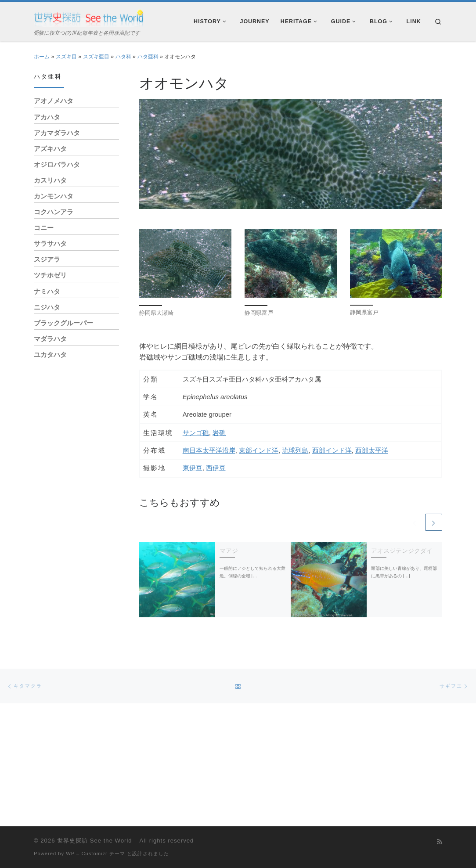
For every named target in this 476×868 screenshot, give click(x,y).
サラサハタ (50, 243)
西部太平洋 (372, 450)
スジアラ (47, 259)
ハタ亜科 (148, 57)
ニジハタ (47, 307)
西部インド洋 (332, 450)
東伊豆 (193, 468)
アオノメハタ (54, 101)
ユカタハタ (50, 355)
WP (70, 854)
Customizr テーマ (103, 854)
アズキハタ (50, 149)
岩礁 (219, 433)
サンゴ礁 (196, 433)
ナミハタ (47, 291)
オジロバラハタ (57, 164)
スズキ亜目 (96, 57)
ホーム (42, 57)
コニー (44, 228)
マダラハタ (50, 339)
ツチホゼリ (50, 275)
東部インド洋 (259, 450)
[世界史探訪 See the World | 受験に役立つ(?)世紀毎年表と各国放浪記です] (89, 17)
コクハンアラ (54, 212)
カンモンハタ (54, 196)
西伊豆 (216, 468)
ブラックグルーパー (63, 323)
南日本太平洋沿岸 (209, 450)
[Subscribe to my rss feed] (440, 842)
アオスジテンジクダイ (402, 551)
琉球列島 (295, 450)
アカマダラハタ (57, 133)
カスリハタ (50, 180)
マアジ (229, 551)
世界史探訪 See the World (94, 841)
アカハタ (47, 117)
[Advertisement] (76, 506)
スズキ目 (66, 57)
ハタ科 (123, 57)
